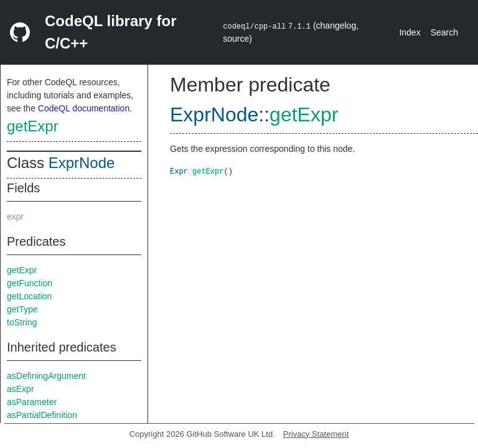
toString (22, 322)
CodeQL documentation (84, 108)
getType (22, 309)
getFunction (30, 283)
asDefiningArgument (46, 376)
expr (15, 217)
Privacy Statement (316, 434)
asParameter (32, 402)
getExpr (33, 126)
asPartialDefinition (42, 415)
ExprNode (82, 163)
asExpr (21, 389)
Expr (179, 171)
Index (410, 32)
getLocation (29, 296)
